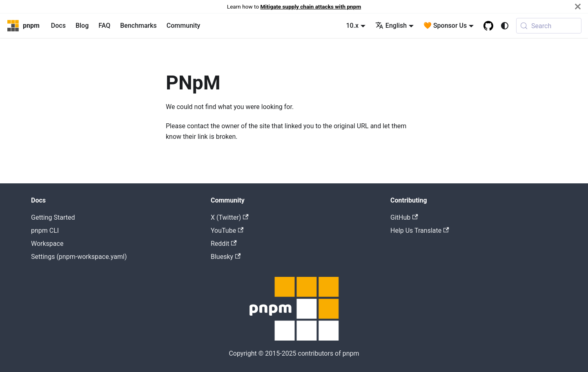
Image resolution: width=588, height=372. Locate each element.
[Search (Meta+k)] (549, 26)
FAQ (104, 26)
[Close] (578, 7)
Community (183, 26)
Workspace (47, 244)
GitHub (404, 217)
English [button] (391, 26)
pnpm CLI (45, 231)
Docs (58, 26)
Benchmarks (138, 26)
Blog (82, 26)
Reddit (224, 244)
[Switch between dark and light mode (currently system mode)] (505, 26)
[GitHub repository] (488, 26)
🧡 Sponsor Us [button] (445, 26)
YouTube (227, 231)
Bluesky (226, 257)
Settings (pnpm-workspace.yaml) (79, 257)
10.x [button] (352, 26)
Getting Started (53, 217)
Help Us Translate (420, 231)
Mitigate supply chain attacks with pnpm (311, 7)
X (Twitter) (230, 217)
